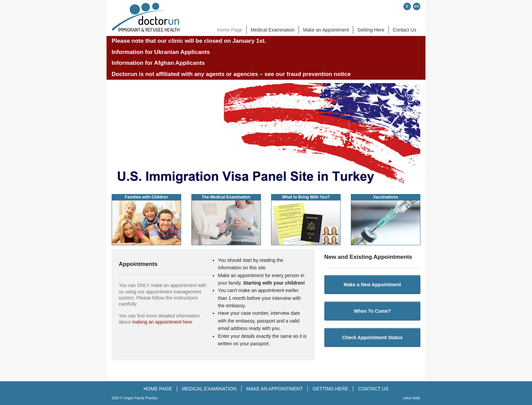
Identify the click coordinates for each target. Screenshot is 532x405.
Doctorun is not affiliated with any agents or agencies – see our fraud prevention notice (231, 74)
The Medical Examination (226, 197)
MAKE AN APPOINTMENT (274, 389)
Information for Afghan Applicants (158, 63)
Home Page (230, 30)
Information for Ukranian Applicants (161, 52)
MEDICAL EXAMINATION (209, 389)
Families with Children (146, 197)
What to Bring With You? (306, 197)
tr (407, 6)
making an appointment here (162, 322)
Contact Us (405, 30)
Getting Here (371, 30)
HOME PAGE (158, 389)
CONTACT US (373, 389)
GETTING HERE (330, 389)
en (417, 6)
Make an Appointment (326, 30)
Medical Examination (273, 30)
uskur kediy (412, 398)
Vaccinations (386, 197)
